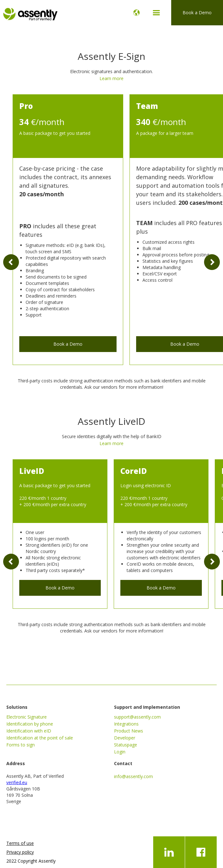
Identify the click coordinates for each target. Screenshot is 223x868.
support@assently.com (137, 717)
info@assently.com (133, 776)
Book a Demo (197, 13)
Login (120, 752)
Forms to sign (21, 745)
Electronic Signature (27, 717)
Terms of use (20, 843)
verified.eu (17, 782)
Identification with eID (29, 731)
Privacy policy (20, 852)
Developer (125, 738)
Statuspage (126, 745)
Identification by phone (30, 724)
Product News (129, 731)
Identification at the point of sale (40, 738)
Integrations (126, 724)
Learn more (112, 78)
